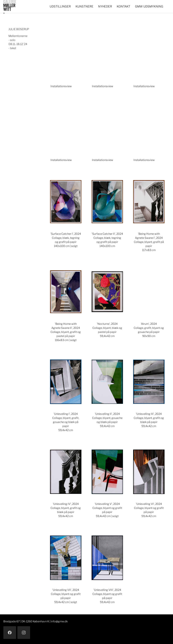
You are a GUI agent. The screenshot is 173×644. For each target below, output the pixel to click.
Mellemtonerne (18, 36)
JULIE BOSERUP (19, 29)
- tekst (12, 48)
